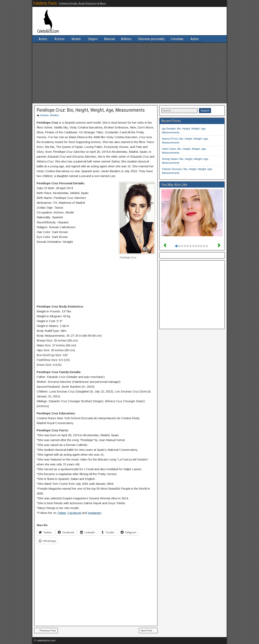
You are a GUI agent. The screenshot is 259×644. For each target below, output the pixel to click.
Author (195, 39)
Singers (93, 39)
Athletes (126, 39)
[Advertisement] (129, 73)
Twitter (62, 513)
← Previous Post (46, 631)
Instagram (94, 513)
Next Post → (148, 631)
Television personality (151, 39)
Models (76, 39)
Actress (60, 39)
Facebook (74, 513)
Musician (109, 39)
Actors (43, 39)
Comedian (177, 39)
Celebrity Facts (45, 3)
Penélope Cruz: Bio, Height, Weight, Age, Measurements (91, 110)
